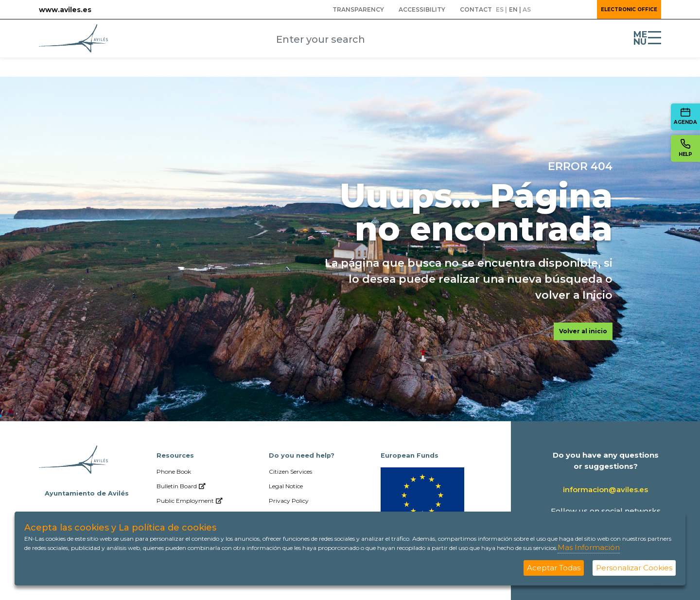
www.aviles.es (65, 10)
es (500, 9)
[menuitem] (358, 10)
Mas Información (589, 547)
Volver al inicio (583, 331)
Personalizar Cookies (634, 568)
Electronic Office (629, 9)
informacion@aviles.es (605, 489)
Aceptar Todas (554, 568)
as (527, 9)
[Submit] (441, 40)
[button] (563, 10)
